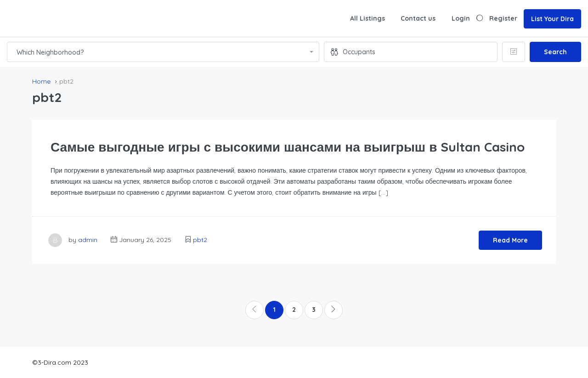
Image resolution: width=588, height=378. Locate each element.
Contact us (418, 18)
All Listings (367, 18)
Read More (510, 240)
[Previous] (254, 310)
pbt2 (200, 240)
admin (88, 240)
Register (503, 18)
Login (461, 18)
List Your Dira (552, 19)
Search (555, 52)
